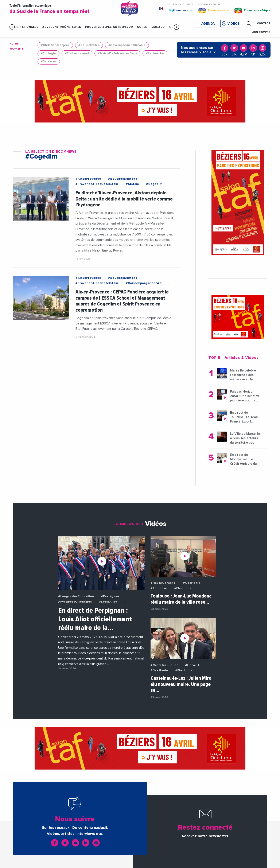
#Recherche (155, 53)
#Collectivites (89, 45)
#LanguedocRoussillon (76, 596)
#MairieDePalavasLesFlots (117, 53)
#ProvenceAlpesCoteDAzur (97, 184)
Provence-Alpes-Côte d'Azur (109, 27)
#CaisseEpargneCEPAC (144, 283)
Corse (142, 27)
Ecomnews (180, 10)
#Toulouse (159, 588)
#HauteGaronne (163, 583)
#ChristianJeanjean (55, 45)
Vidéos (234, 24)
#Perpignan (110, 596)
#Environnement (77, 53)
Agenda (208, 24)
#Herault (192, 665)
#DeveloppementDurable (127, 45)
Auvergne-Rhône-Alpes (62, 27)
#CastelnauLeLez (164, 665)
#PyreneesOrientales (75, 602)
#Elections (183, 588)
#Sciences (49, 61)
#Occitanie (192, 583)
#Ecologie (48, 53)
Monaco (158, 27)
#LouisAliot (108, 602)
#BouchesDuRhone (123, 179)
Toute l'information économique (62, 9)
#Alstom (133, 184)
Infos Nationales (24, 27)
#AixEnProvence (88, 179)
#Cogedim (154, 184)
